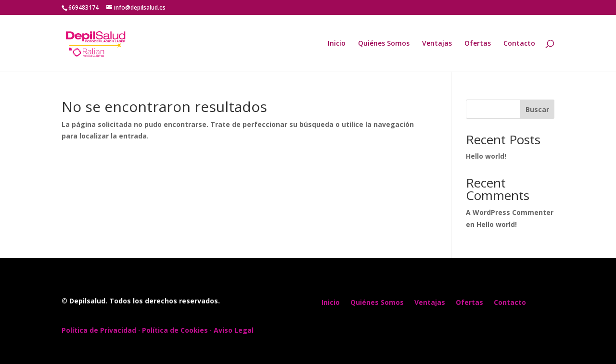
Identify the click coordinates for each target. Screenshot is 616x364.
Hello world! (486, 156)
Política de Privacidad (99, 330)
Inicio (337, 44)
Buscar (537, 109)
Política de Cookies (175, 330)
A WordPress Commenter (510, 212)
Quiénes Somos (384, 44)
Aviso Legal (234, 330)
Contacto (519, 44)
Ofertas (478, 44)
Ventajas (437, 44)
